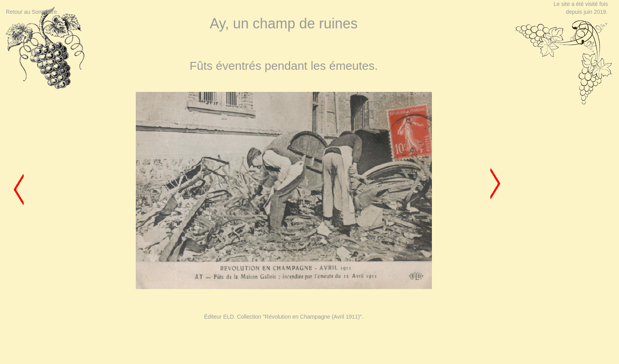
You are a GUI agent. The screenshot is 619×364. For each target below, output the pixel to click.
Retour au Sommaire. (32, 12)
